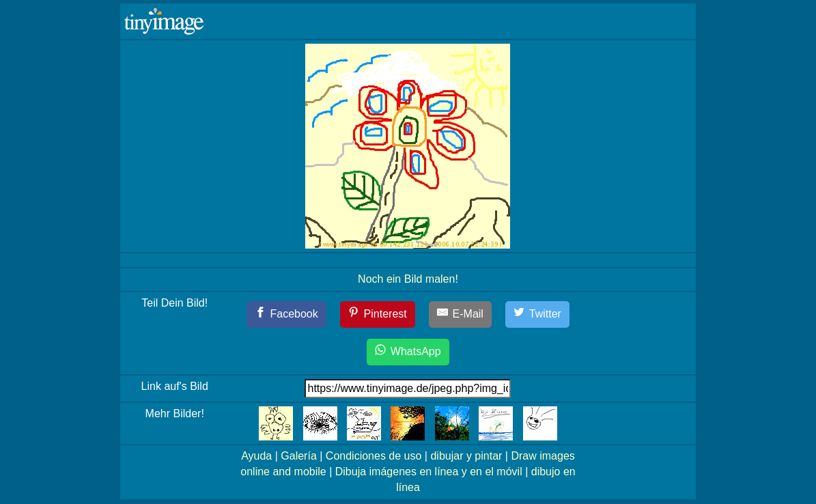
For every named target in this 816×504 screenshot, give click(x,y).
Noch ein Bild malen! (408, 279)
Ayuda (256, 456)
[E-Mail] (460, 314)
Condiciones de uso (374, 456)
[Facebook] (286, 314)
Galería (298, 456)
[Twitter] (537, 314)
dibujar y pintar (466, 456)
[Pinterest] (378, 314)
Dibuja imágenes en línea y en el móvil (429, 472)
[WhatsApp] (408, 352)
